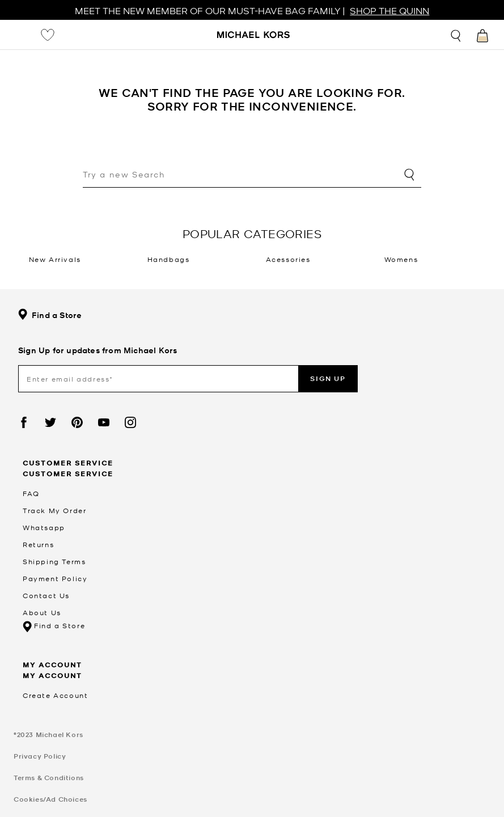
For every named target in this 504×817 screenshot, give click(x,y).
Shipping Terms (54, 561)
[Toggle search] (456, 34)
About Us (42, 612)
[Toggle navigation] (20, 34)
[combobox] (252, 175)
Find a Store (50, 315)
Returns (38, 544)
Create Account (55, 695)
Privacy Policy (40, 756)
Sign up (328, 378)
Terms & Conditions (49, 778)
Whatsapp (44, 527)
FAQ (31, 493)
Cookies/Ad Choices (50, 799)
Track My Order (54, 510)
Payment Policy (55, 578)
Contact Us (46, 595)
